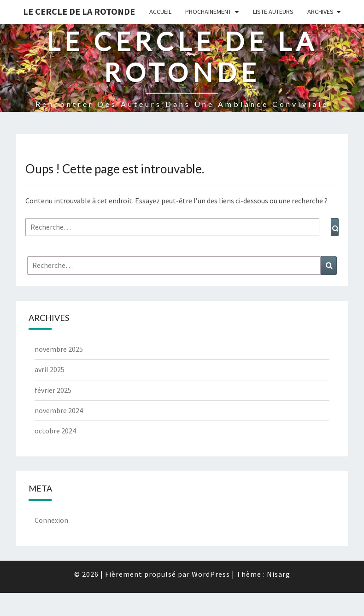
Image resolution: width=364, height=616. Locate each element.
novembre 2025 (59, 349)
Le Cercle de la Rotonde (79, 11)
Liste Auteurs (273, 12)
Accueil (160, 12)
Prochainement (208, 12)
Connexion (51, 520)
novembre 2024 (59, 410)
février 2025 (53, 390)
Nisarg (279, 574)
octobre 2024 (55, 431)
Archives (320, 12)
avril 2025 (50, 369)
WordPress (211, 574)
